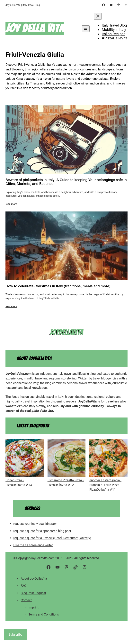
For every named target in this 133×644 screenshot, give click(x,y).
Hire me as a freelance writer (33, 545)
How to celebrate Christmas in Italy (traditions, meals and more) (58, 286)
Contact (26, 600)
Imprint (34, 607)
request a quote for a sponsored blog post (42, 531)
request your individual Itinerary (35, 524)
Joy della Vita (35, 28)
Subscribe (16, 635)
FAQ (24, 586)
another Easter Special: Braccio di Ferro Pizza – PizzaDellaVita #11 (105, 485)
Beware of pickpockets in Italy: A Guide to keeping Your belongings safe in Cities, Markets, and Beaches (66, 182)
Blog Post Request (33, 593)
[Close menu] (98, 16)
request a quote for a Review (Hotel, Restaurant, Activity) (52, 538)
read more (11, 204)
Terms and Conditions (44, 614)
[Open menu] (86, 29)
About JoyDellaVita (34, 579)
